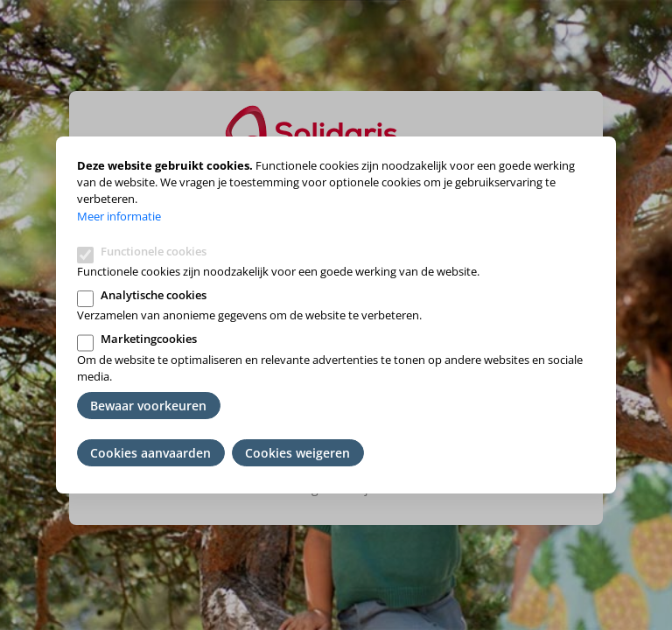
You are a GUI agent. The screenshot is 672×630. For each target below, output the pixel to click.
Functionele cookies (154, 251)
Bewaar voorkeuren (148, 406)
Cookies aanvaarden (150, 453)
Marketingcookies (149, 339)
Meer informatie (119, 216)
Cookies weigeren (297, 453)
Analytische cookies (154, 295)
